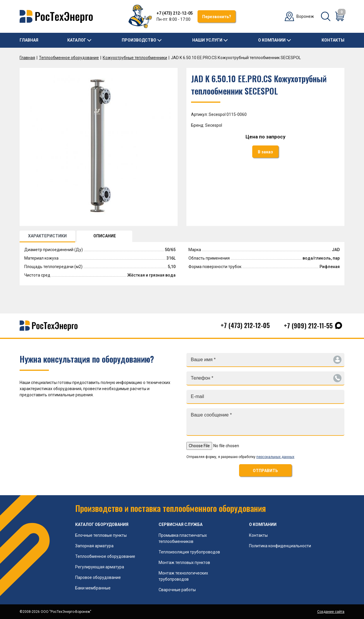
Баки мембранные (93, 588)
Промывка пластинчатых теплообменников (183, 538)
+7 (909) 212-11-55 (308, 325)
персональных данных (275, 457)
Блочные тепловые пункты (101, 535)
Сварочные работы (177, 590)
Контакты (333, 40)
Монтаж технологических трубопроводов (183, 576)
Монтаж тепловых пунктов (184, 563)
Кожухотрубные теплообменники (135, 58)
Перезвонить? (217, 17)
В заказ (265, 152)
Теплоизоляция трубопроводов (189, 552)
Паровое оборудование (98, 577)
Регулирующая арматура (100, 567)
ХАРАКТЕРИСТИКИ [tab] (47, 236)
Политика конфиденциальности (280, 546)
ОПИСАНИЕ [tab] (105, 236)
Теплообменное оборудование (69, 58)
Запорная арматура (94, 546)
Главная (29, 40)
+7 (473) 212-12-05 (175, 13)
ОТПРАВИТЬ (265, 471)
